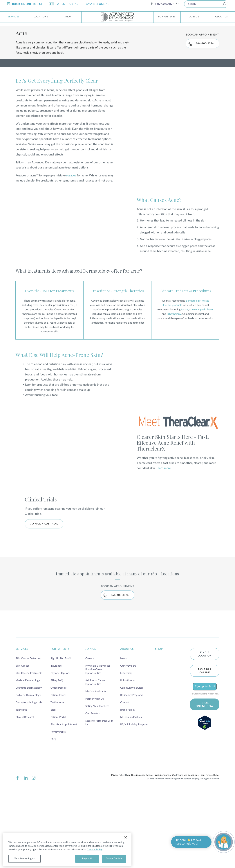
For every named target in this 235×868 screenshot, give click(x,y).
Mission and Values (131, 785)
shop (159, 717)
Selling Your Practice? (97, 774)
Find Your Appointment (64, 792)
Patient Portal (58, 785)
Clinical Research (25, 785)
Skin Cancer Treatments (29, 741)
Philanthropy (127, 748)
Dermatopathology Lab (29, 770)
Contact (125, 770)
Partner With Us (95, 767)
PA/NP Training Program (134, 792)
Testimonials (57, 770)
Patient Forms (58, 763)
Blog (53, 778)
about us (127, 717)
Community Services (132, 756)
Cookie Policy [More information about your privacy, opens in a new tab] (65, 857)
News (123, 726)
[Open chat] (224, 842)
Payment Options (60, 741)
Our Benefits (93, 781)
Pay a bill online (205, 739)
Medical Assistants (96, 759)
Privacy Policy (58, 800)
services (22, 717)
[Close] (126, 845)
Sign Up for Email (205, 754)
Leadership (126, 741)
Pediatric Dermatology (28, 763)
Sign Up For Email (60, 726)
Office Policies (58, 756)
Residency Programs (132, 763)
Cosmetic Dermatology (29, 756)
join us (91, 717)
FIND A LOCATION (205, 722)
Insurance (56, 734)
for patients (60, 717)
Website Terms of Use (165, 843)
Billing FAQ (57, 748)
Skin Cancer (22, 734)
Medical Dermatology (28, 748)
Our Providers (128, 734)
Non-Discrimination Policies (140, 843)
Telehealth (21, 778)
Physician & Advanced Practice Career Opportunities (98, 737)
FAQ (53, 807)
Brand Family (128, 778)
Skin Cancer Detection (28, 726)
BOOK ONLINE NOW (205, 772)
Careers (90, 726)
